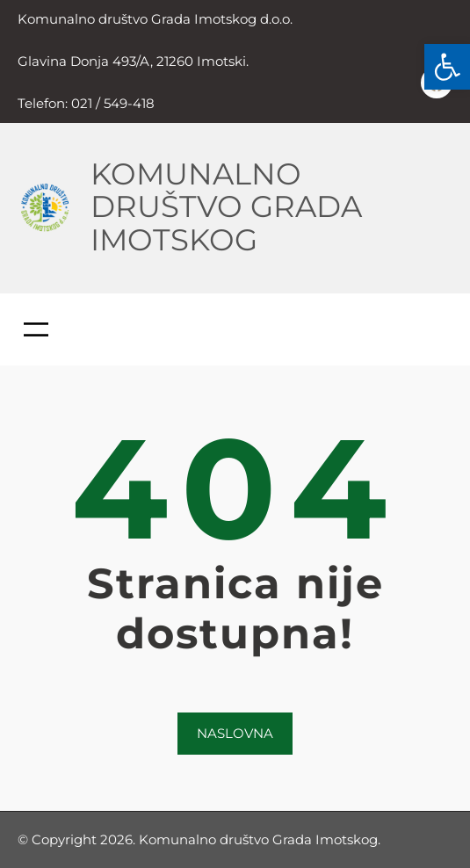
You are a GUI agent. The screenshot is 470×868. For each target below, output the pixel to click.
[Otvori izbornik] (36, 329)
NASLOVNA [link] (235, 733)
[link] (447, 67)
